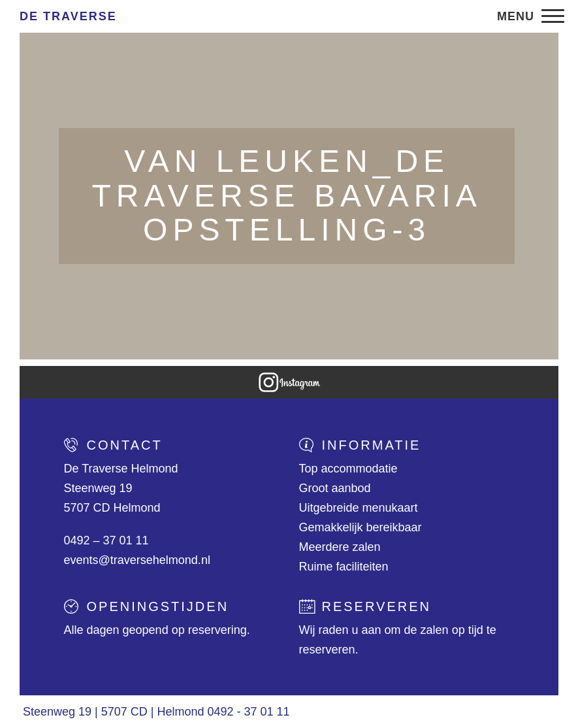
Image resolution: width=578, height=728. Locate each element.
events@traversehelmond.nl (137, 560)
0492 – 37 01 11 (106, 540)
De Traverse (68, 16)
